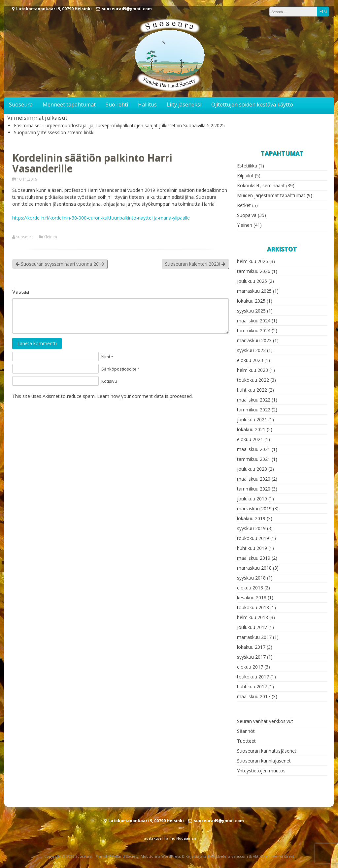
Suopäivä (247, 215)
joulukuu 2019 (252, 499)
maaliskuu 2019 (254, 558)
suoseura (25, 237)
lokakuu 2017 (251, 647)
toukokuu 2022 (253, 380)
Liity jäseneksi (184, 105)
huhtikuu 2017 (252, 687)
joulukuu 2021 (252, 419)
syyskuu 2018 (251, 578)
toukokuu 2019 (253, 538)
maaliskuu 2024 (254, 321)
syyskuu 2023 (251, 350)
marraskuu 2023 (254, 340)
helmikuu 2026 (253, 261)
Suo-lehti (117, 105)
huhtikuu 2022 (252, 390)
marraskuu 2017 (254, 637)
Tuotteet (246, 741)
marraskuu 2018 (254, 568)
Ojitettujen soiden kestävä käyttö (252, 105)
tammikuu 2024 (254, 330)
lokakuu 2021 (251, 429)
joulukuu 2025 (252, 281)
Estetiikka (247, 166)
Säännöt (246, 731)
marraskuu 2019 (254, 509)
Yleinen (50, 237)
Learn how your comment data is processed (144, 396)
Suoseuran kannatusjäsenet (267, 751)
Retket (244, 205)
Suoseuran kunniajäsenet (264, 761)
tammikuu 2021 (254, 459)
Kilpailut (245, 176)
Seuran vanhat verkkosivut (265, 721)
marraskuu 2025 (254, 291)
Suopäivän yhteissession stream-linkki (54, 132)
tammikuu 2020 (254, 489)
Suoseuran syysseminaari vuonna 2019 (60, 264)
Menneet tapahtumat (69, 105)
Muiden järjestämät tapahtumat (271, 195)
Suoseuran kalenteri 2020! (195, 264)
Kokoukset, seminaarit (261, 185)
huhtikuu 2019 (252, 548)
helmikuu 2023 (253, 370)
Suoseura (21, 105)
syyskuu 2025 (251, 311)
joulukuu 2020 (252, 469)
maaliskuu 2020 (254, 479)
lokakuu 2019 (251, 518)
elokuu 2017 (250, 667)
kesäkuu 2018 (252, 598)
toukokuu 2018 (253, 607)
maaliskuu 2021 (254, 449)
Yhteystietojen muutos (261, 771)
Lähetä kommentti (37, 343)
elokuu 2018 (250, 588)
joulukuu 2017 (252, 627)
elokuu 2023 (250, 360)
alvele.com (238, 856)
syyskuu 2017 (251, 657)
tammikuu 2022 (254, 410)
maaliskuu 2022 (254, 400)
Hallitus (147, 105)
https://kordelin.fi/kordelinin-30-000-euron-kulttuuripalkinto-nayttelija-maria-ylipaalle (101, 218)
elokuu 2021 (250, 439)
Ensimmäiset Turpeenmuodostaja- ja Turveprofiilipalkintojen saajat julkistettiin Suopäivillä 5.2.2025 (119, 125)
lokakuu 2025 (251, 301)
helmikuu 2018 (253, 617)
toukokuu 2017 (253, 677)
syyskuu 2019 (251, 528)
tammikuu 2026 (254, 271)
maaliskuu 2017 (254, 696)
